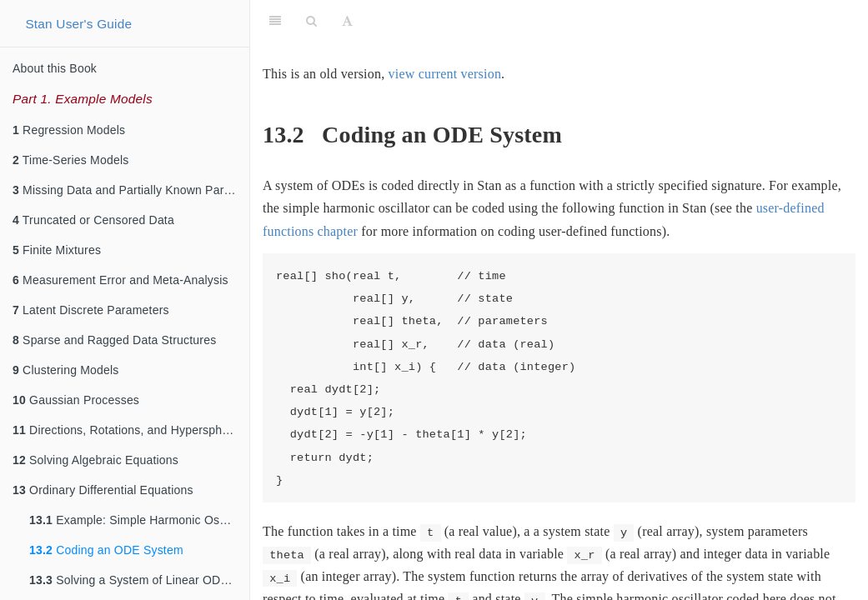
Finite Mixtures (57, 250)
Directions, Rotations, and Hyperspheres (129, 430)
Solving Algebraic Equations (95, 460)
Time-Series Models (70, 160)
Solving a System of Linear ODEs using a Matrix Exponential (139, 580)
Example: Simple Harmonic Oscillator (139, 520)
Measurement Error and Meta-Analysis (120, 280)
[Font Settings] (347, 21)
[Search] (311, 21)
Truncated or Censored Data (93, 220)
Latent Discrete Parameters (91, 310)
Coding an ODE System (106, 550)
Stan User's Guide (78, 24)
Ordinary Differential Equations (103, 490)
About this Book (55, 68)
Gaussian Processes (76, 400)
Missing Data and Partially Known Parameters (131, 190)
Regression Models (69, 130)
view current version (445, 74)
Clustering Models (66, 370)
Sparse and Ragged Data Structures (114, 340)
